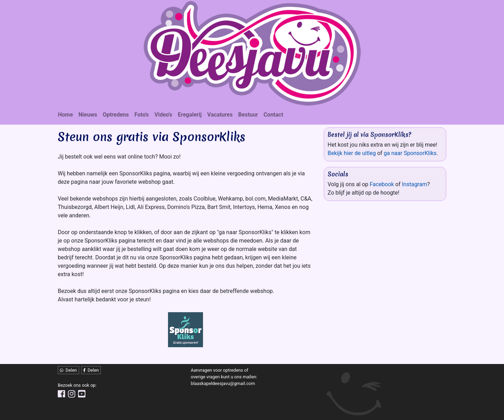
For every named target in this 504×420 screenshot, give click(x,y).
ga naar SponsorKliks (410, 153)
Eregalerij (190, 115)
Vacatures (220, 115)
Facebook (382, 184)
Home (66, 115)
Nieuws (88, 115)
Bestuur (248, 115)
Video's (163, 115)
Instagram (414, 184)
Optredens (116, 115)
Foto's (142, 115)
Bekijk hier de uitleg (352, 153)
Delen (68, 370)
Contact (273, 115)
